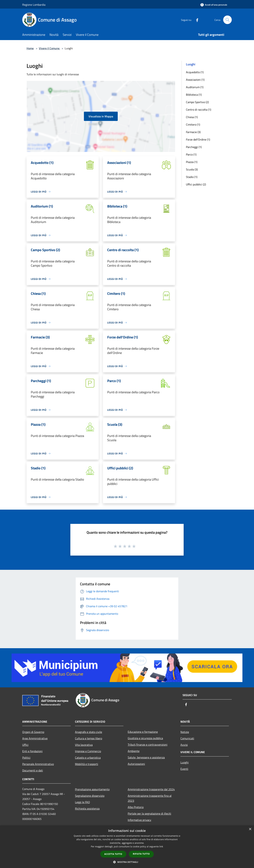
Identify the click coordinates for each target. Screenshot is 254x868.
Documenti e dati (33, 770)
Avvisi (184, 745)
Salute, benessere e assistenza (146, 757)
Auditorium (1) (195, 87)
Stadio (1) (192, 177)
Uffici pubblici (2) (196, 184)
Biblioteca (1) (194, 95)
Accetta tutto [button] (113, 854)
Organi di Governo (33, 732)
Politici (26, 758)
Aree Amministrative (35, 738)
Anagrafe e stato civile (89, 732)
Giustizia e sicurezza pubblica (145, 738)
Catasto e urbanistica (88, 758)
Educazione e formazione (143, 732)
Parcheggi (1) (194, 147)
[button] (127, 862)
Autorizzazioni (136, 764)
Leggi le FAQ (82, 802)
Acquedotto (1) (195, 72)
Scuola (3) (192, 169)
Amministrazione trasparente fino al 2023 (150, 798)
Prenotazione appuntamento (92, 789)
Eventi (184, 769)
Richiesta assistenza (87, 809)
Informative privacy (139, 820)
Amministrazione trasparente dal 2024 (151, 789)
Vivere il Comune (50, 48)
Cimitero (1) (193, 125)
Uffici (25, 745)
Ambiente (134, 751)
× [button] (250, 829)
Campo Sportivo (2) (197, 102)
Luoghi (185, 762)
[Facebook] (196, 20)
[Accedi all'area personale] (214, 5)
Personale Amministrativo (38, 764)
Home (30, 48)
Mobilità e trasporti (87, 764)
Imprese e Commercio (88, 751)
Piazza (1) (192, 162)
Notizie (185, 732)
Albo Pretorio (136, 807)
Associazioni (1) (195, 80)
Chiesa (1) (192, 117)
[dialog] (127, 847)
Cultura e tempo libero (89, 738)
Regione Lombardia (34, 5)
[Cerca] (227, 20)
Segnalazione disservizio (90, 796)
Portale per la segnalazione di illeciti (149, 813)
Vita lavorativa (84, 745)
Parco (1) (191, 154)
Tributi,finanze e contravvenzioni (148, 745)
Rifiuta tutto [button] (141, 854)
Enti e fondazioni (32, 751)
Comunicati (187, 738)
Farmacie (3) (193, 132)
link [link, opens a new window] (161, 847)
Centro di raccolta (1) (199, 110)
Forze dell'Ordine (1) (198, 139)
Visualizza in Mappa (101, 116)
